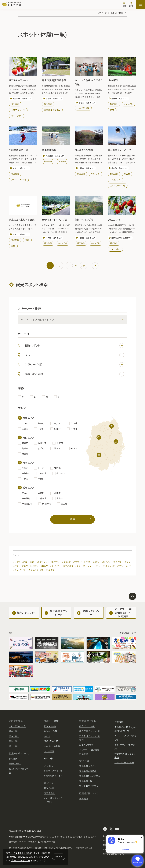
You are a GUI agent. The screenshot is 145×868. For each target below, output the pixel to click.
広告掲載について (128, 633)
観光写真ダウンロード (90, 731)
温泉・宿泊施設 (75, 374)
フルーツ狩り (17, 116)
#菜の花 (44, 566)
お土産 (127, 174)
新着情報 (119, 722)
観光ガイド (49, 788)
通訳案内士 (50, 793)
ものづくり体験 (83, 108)
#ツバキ (87, 562)
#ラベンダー (88, 566)
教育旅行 (84, 798)
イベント (48, 758)
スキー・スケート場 (19, 180)
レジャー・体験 (75, 365)
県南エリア (14, 736)
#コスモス (117, 562)
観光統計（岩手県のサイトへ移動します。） (54, 848)
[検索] (124, 4)
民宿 (112, 110)
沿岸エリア (14, 741)
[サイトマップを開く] (141, 4)
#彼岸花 (24, 566)
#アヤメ (120, 566)
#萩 (42, 570)
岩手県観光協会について (20, 848)
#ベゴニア (66, 562)
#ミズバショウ (43, 562)
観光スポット (75, 346)
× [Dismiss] (142, 838)
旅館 (13, 246)
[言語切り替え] (131, 5)
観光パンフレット (87, 726)
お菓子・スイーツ (18, 110)
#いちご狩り (68, 566)
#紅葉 (25, 562)
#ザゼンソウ (55, 566)
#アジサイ (77, 562)
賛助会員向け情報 (88, 771)
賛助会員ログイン (88, 766)
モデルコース (15, 764)
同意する (59, 856)
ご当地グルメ (115, 180)
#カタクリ (34, 566)
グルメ (75, 355)
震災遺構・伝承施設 (52, 110)
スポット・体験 (51, 721)
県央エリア (14, 731)
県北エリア (14, 746)
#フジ (78, 566)
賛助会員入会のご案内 (90, 776)
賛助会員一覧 (86, 781)
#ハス (16, 566)
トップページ (102, 13)
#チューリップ (19, 570)
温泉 (27, 240)
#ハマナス (50, 570)
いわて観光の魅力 (17, 726)
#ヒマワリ (55, 562)
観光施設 (15, 104)
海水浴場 (62, 161)
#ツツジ (127, 562)
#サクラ (17, 562)
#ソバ (128, 566)
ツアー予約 (49, 751)
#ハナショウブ (108, 566)
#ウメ (98, 566)
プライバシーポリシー (21, 860)
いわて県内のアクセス (54, 776)
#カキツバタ (33, 570)
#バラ (32, 562)
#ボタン (96, 562)
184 (83, 265)
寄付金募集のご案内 (89, 786)
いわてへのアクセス (53, 771)
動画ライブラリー (87, 745)
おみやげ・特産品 (52, 746)
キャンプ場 (128, 104)
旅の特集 (13, 759)
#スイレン (106, 562)
